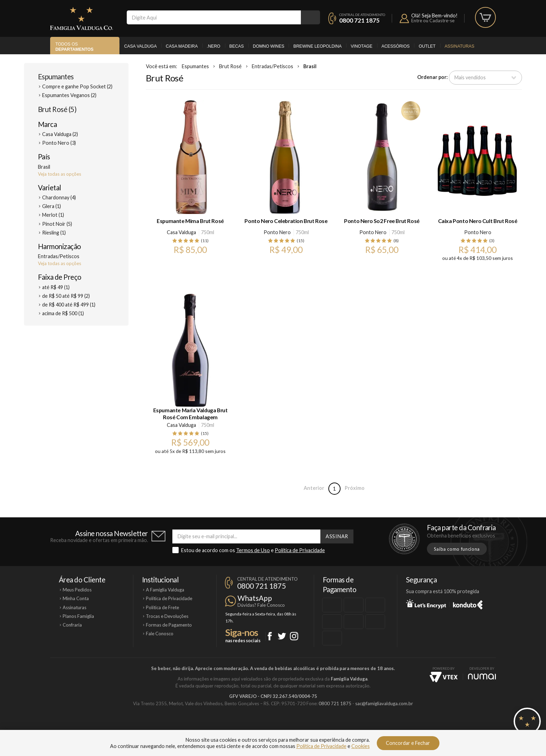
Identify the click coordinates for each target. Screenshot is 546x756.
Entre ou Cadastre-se (433, 21)
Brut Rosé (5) (57, 109)
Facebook (270, 636)
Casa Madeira (182, 46)
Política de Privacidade (300, 550)
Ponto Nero (277, 232)
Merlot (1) (53, 215)
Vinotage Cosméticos (377, 727)
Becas (237, 46)
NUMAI (482, 677)
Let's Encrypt (426, 604)
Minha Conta (76, 598)
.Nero (214, 46)
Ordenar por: (432, 77)
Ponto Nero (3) (59, 143)
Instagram (294, 636)
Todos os (74, 47)
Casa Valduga (140, 46)
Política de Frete (162, 607)
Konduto (468, 604)
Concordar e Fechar (408, 743)
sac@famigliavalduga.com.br (384, 703)
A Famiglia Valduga (165, 590)
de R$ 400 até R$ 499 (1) (69, 305)
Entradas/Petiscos (272, 66)
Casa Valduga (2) (60, 134)
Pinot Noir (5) (57, 224)
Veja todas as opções (60, 174)
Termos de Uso (253, 550)
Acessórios (396, 46)
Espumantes (56, 77)
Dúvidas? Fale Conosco (261, 605)
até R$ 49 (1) (56, 287)
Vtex (444, 677)
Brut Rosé (230, 66)
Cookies (361, 746)
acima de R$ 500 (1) (63, 313)
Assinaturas (459, 46)
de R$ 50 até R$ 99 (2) (66, 296)
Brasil (310, 66)
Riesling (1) (54, 233)
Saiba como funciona (457, 549)
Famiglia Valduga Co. (81, 18)
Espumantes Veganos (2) (69, 95)
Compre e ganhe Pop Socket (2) (77, 86)
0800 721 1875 (359, 20)
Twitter (282, 636)
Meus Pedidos (77, 590)
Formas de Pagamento (169, 625)
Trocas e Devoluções (167, 616)
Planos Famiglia (78, 616)
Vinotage (361, 46)
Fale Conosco (160, 634)
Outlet (427, 46)
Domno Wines (268, 46)
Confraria (72, 625)
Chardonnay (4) (59, 197)
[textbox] (214, 17)
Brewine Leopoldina (317, 46)
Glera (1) (52, 206)
